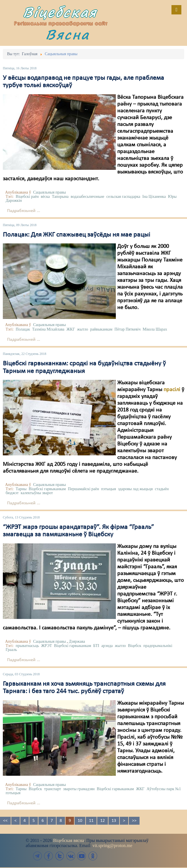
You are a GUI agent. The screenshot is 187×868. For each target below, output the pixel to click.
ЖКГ (71, 329)
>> (134, 821)
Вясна (68, 34)
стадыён (162, 489)
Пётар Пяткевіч (127, 329)
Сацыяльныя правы (49, 192)
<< (5, 821)
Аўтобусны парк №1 (164, 789)
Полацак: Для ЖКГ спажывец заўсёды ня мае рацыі (77, 235)
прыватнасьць (27, 646)
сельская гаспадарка (123, 197)
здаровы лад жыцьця (135, 489)
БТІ (96, 646)
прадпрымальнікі (158, 646)
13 (114, 821)
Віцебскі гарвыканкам (47, 489)
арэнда (107, 646)
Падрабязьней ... (24, 211)
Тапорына (60, 197)
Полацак (23, 329)
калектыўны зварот (37, 493)
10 (80, 821)
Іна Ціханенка (154, 197)
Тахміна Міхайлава (48, 329)
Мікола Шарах (155, 329)
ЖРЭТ (47, 646)
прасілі (172, 390)
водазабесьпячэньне (87, 197)
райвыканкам (101, 329)
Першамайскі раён (83, 489)
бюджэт (12, 493)
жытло (83, 329)
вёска (45, 197)
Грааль (11, 650)
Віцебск (135, 646)
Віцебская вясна (69, 840)
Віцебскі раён (27, 197)
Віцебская (60, 12)
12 (103, 821)
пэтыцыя (108, 489)
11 (91, 821)
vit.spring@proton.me (112, 846)
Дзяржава (77, 641)
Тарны (21, 489)
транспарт (53, 789)
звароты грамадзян (79, 789)
